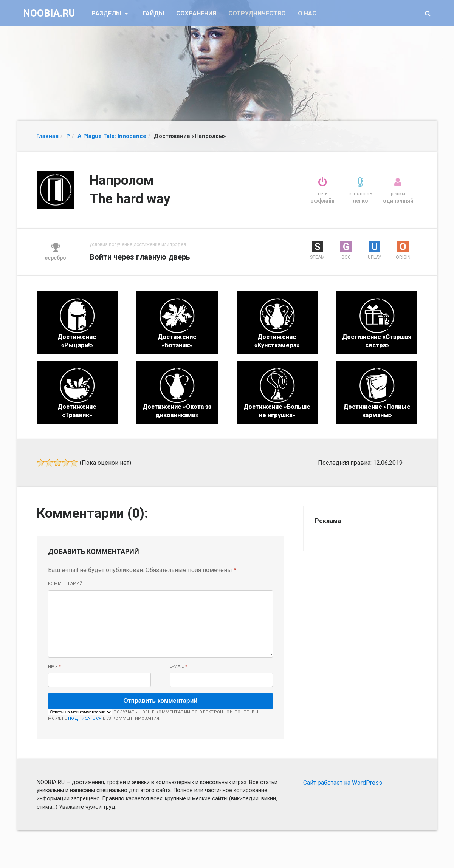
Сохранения (196, 13)
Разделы (107, 13)
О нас (307, 13)
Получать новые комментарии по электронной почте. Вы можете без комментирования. (153, 715)
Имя (55, 666)
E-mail (179, 666)
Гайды (153, 13)
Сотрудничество (257, 13)
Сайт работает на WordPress (343, 783)
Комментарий (65, 584)
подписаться (85, 719)
